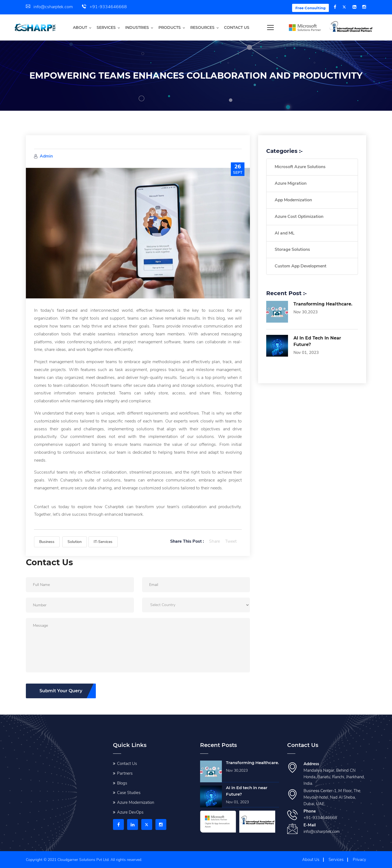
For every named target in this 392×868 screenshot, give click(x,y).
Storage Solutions (292, 249)
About (80, 27)
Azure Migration (291, 183)
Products (170, 27)
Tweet (231, 541)
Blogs (122, 783)
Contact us (237, 27)
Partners (125, 773)
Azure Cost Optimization (299, 217)
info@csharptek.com (49, 7)
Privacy (359, 859)
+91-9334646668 (104, 7)
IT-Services (103, 542)
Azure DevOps (130, 812)
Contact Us (127, 763)
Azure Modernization (136, 802)
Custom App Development (301, 266)
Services (106, 27)
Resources (202, 27)
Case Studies (129, 792)
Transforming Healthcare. (323, 304)
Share (215, 541)
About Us (311, 859)
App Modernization (293, 200)
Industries (137, 27)
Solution (75, 542)
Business (47, 542)
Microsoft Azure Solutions (300, 167)
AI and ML (285, 233)
